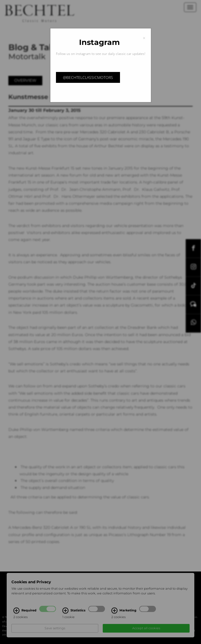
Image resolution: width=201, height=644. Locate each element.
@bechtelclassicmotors (88, 77)
